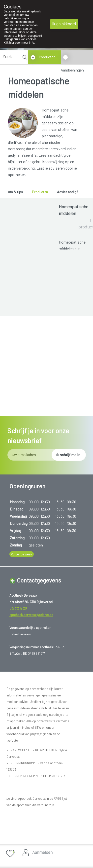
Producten (47, 57)
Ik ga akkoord (64, 24)
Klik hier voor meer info (19, 43)
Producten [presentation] (40, 192)
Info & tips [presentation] (15, 192)
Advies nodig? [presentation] (68, 192)
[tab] (17, 193)
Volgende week (22, 594)
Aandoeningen (72, 70)
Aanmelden (42, 852)
